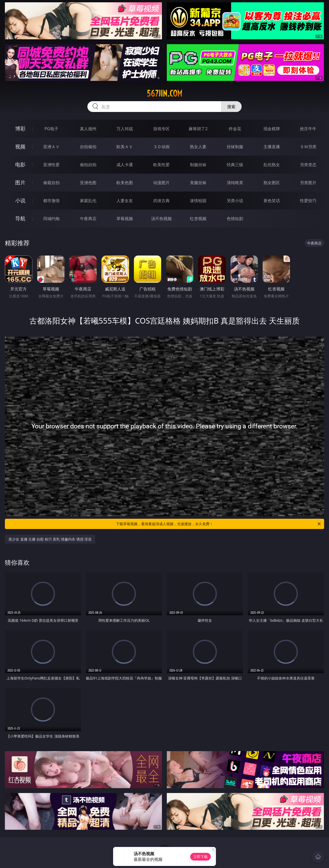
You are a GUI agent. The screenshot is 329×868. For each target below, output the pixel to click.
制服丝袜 (198, 165)
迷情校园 (198, 201)
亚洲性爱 (51, 165)
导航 (20, 218)
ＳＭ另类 (308, 147)
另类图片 (308, 183)
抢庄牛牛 (308, 129)
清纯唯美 (235, 183)
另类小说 (235, 201)
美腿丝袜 (198, 183)
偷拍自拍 (88, 165)
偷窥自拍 (51, 183)
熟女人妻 (198, 147)
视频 (20, 147)
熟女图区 (272, 183)
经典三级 (235, 165)
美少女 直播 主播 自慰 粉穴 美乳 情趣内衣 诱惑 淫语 (50, 539)
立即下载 (200, 857)
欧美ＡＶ (125, 147)
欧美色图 (125, 183)
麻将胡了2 (198, 129)
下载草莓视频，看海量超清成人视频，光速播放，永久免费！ (219, 524)
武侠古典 (161, 201)
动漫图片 (161, 183)
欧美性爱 (161, 165)
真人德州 (88, 129)
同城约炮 (51, 219)
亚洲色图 (88, 183)
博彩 (20, 129)
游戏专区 (161, 129)
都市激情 (51, 201)
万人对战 (125, 129)
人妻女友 (125, 201)
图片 (20, 182)
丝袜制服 (235, 147)
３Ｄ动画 (161, 147)
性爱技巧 (308, 201)
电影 (20, 164)
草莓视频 (125, 219)
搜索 (231, 107)
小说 (20, 200)
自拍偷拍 (88, 147)
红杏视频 (198, 219)
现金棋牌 (272, 129)
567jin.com (164, 93)
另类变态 (308, 165)
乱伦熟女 (272, 165)
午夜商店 (88, 219)
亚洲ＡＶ (51, 147)
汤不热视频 (161, 219)
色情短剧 (235, 219)
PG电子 (51, 129)
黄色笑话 (272, 201)
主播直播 (272, 147)
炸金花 (235, 129)
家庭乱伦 (88, 201)
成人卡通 (125, 165)
